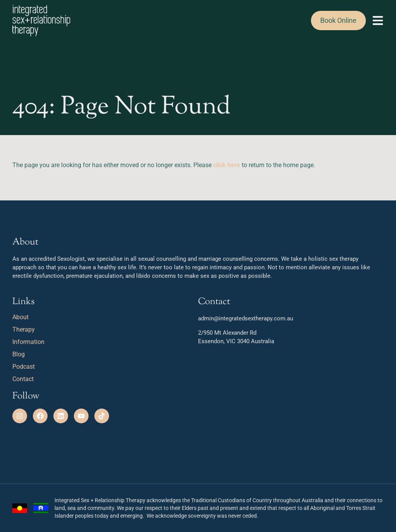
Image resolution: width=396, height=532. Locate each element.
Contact (23, 379)
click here (227, 165)
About (22, 317)
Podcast (24, 367)
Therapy (26, 330)
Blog (19, 354)
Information (28, 342)
